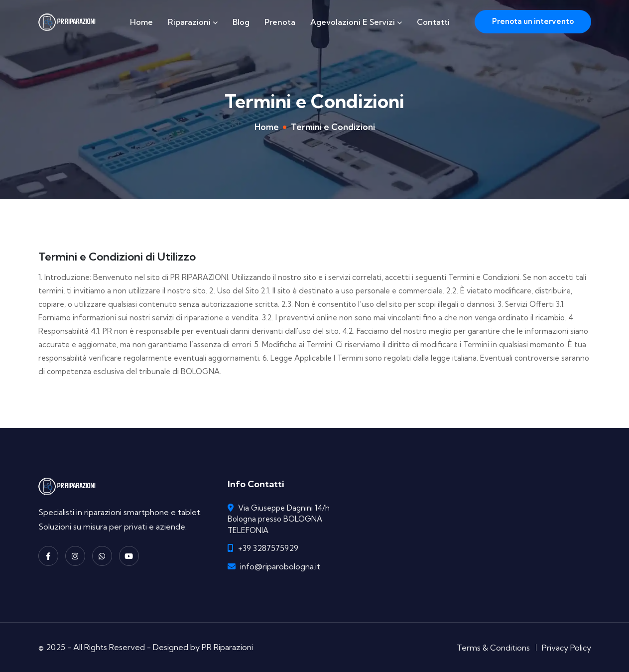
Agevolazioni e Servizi (356, 22)
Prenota (280, 22)
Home (141, 22)
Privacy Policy (566, 648)
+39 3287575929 (268, 548)
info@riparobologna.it (280, 566)
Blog (241, 22)
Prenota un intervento (533, 21)
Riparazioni (193, 22)
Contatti (433, 22)
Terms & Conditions (493, 648)
